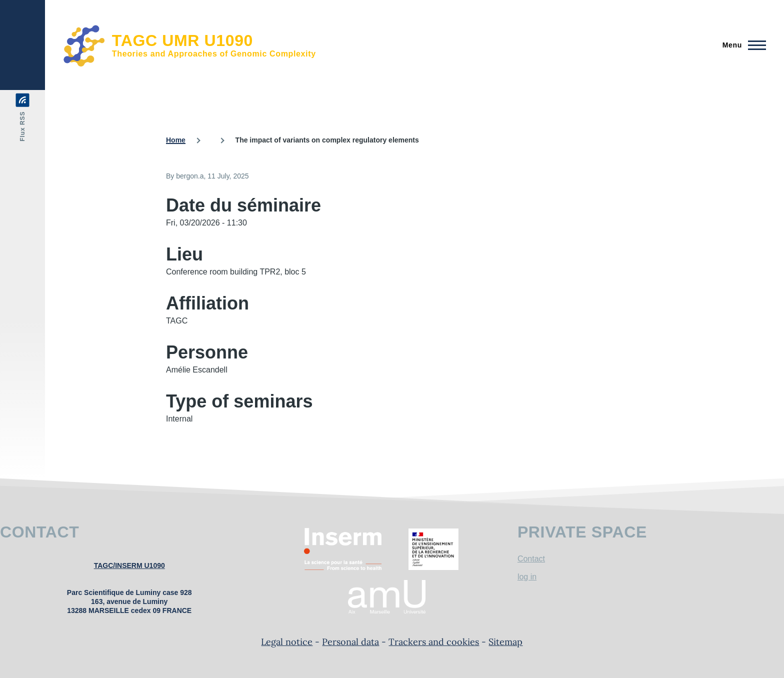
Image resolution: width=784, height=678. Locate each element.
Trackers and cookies (434, 642)
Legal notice (287, 642)
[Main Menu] (741, 45)
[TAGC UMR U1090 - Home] (189, 45)
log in (527, 577)
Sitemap (505, 642)
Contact (531, 559)
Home (176, 140)
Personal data (350, 642)
